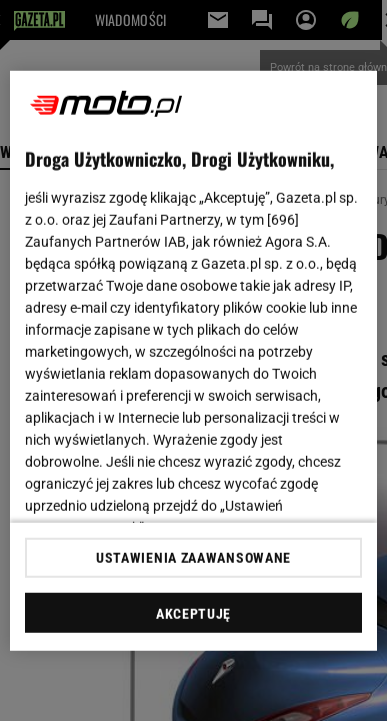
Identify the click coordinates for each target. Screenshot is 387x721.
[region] (194, 360)
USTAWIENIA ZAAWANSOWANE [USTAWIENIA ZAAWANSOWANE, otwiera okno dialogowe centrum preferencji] (193, 558)
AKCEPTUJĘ (193, 614)
